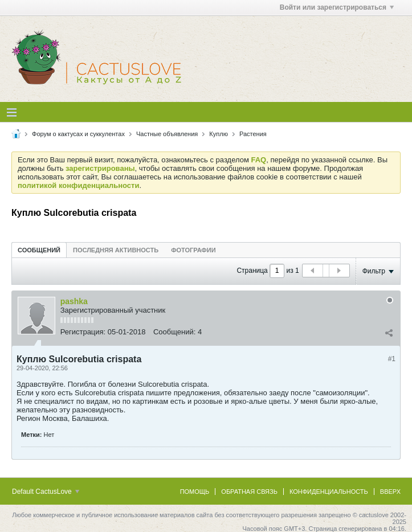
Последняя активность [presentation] (116, 250)
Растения (253, 134)
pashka (74, 301)
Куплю (219, 134)
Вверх (390, 492)
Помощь (195, 492)
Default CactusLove (46, 492)
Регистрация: (83, 332)
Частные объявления (167, 134)
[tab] (39, 250)
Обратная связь (249, 492)
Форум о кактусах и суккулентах (78, 134)
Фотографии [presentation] (193, 250)
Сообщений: (174, 332)
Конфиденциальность (329, 492)
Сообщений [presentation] (39, 250)
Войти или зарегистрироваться (337, 7)
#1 (392, 359)
